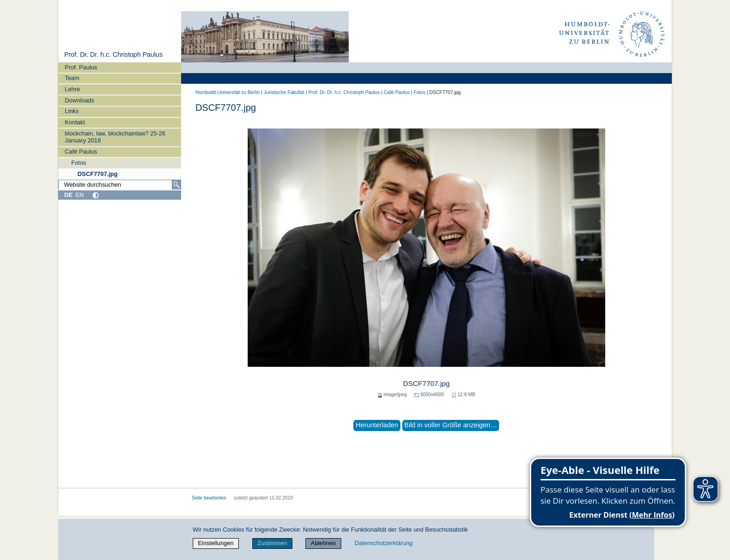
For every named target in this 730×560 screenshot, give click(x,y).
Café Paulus (81, 152)
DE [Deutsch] (68, 195)
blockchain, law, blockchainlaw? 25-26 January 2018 (115, 137)
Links (72, 111)
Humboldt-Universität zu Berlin (228, 92)
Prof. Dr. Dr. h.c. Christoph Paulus (113, 54)
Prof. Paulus (81, 67)
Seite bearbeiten (209, 498)
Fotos (79, 163)
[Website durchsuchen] (120, 185)
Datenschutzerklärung (384, 543)
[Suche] (176, 185)
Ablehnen (324, 543)
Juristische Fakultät (284, 92)
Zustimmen (272, 543)
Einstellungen (216, 543)
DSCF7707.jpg (98, 174)
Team (72, 78)
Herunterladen (377, 425)
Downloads (79, 100)
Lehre (72, 89)
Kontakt (75, 122)
